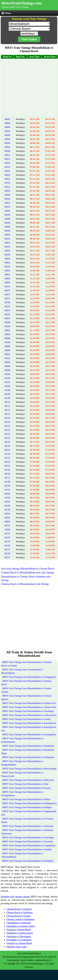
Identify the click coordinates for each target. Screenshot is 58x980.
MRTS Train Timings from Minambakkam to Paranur (27, 788)
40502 (7, 131)
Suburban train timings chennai (15, 897)
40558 (7, 486)
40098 (7, 370)
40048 (7, 231)
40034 (7, 207)
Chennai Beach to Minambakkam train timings (25, 584)
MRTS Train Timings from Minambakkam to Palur (25, 784)
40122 (7, 430)
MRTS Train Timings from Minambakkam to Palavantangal (29, 769)
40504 (7, 139)
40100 (7, 378)
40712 (7, 478)
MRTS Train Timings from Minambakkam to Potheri (26, 799)
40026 (7, 191)
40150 (7, 526)
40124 (7, 438)
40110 (7, 402)
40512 (7, 187)
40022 (7, 179)
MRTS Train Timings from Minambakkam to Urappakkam (29, 845)
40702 (7, 183)
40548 (7, 390)
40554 (7, 450)
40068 (7, 283)
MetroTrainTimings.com (22, 3)
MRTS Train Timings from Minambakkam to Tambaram (28, 826)
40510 (7, 167)
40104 (7, 386)
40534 (7, 306)
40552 (7, 434)
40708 (7, 302)
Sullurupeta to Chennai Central (20, 926)
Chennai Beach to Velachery (19, 909)
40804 (7, 522)
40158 (7, 553)
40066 (7, 279)
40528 (7, 267)
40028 (7, 195)
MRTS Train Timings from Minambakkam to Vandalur (27, 849)
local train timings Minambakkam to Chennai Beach (28, 569)
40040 (7, 219)
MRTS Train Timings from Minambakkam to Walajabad (28, 861)
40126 (7, 442)
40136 (7, 470)
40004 (7, 123)
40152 (7, 534)
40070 (7, 290)
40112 (7, 406)
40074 (7, 298)
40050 (7, 235)
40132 (7, 458)
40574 (7, 557)
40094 (7, 362)
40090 (7, 350)
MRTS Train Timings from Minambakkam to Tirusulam (28, 841)
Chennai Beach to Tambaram (20, 912)
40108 (7, 398)
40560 (7, 494)
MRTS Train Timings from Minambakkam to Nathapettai (28, 757)
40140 (7, 482)
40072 (7, 294)
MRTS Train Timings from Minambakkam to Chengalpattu (29, 677)
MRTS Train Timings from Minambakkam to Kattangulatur (29, 734)
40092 (7, 354)
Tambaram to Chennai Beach (20, 933)
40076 (7, 310)
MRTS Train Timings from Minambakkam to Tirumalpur (28, 837)
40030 (7, 199)
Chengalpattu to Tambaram (19, 923)
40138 (7, 474)
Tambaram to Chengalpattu (19, 936)
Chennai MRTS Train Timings (15, 7)
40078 (7, 318)
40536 (7, 314)
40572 (7, 549)
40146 (7, 506)
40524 (7, 239)
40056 (7, 251)
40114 (7, 410)
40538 (7, 326)
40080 (7, 322)
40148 (7, 510)
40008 (7, 135)
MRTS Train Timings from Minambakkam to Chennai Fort (29, 703)
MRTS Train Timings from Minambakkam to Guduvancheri (29, 715)
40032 (7, 203)
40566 (7, 518)
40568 (7, 530)
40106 (7, 394)
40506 (7, 143)
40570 (7, 538)
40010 (7, 147)
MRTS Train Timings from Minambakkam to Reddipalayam (30, 803)
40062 (7, 263)
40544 (7, 374)
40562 (7, 502)
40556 (7, 466)
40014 (7, 159)
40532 (7, 287)
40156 (7, 545)
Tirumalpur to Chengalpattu (19, 940)
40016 (7, 163)
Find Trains (29, 39)
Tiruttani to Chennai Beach (19, 930)
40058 (7, 255)
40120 (7, 426)
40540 (7, 342)
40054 (7, 247)
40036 (7, 211)
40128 (7, 446)
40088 (7, 346)
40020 (7, 175)
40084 (7, 334)
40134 (7, 462)
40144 (7, 498)
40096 (7, 366)
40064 (7, 271)
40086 (7, 338)
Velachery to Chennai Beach (19, 943)
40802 (7, 275)
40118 (7, 418)
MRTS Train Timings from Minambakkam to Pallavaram (28, 780)
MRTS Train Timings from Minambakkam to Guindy (26, 719)
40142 (7, 490)
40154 (7, 542)
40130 (7, 454)
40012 (7, 155)
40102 (7, 382)
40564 (7, 514)
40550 (7, 422)
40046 (7, 227)
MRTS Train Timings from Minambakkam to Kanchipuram (29, 723)
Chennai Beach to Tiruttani (19, 916)
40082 (7, 330)
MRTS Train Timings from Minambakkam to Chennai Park (29, 707)
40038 (7, 215)
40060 (7, 259)
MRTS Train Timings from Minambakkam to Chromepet (28, 711)
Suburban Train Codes (16, 947)
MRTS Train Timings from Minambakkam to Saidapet (27, 807)
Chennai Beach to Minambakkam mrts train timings (28, 572)
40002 (7, 119)
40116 (7, 414)
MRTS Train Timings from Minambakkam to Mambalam (28, 746)
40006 (7, 127)
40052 (7, 243)
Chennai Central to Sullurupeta (20, 919)
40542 (7, 358)
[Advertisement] (29, 88)
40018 (7, 171)
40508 (7, 151)
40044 (7, 223)
